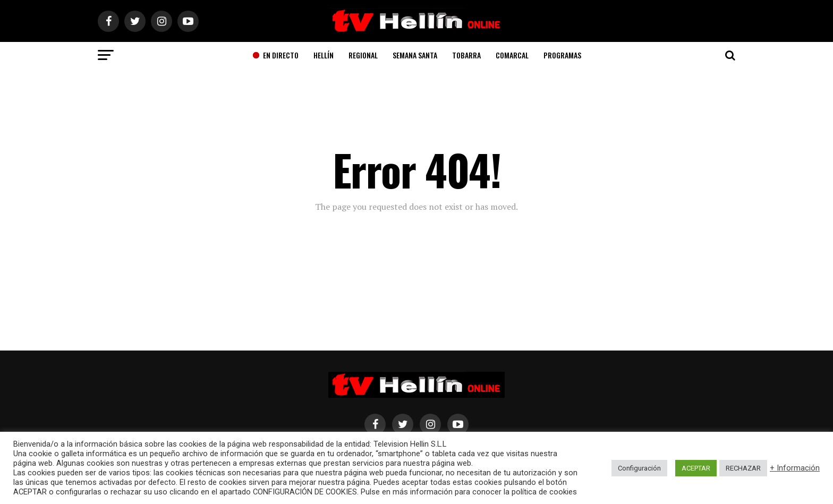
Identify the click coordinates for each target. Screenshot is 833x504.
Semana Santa (415, 55)
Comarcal (512, 55)
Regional (363, 55)
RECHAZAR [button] (743, 468)
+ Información (795, 468)
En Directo (275, 55)
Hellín (324, 55)
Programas (562, 55)
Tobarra (466, 55)
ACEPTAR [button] (696, 468)
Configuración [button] (639, 468)
